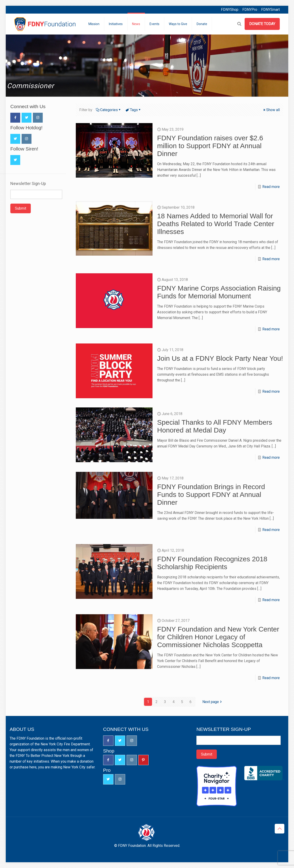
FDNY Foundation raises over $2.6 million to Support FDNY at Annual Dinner (210, 146)
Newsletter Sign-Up (28, 184)
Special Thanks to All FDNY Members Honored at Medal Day (215, 426)
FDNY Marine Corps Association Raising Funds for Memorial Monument (219, 292)
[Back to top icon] (280, 829)
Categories (109, 110)
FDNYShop (230, 10)
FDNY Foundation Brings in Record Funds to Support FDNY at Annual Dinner (211, 495)
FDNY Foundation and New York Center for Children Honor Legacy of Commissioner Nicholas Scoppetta (218, 637)
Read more (271, 187)
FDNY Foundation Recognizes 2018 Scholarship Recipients (212, 563)
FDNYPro (250, 10)
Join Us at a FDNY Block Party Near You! (220, 358)
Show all (271, 110)
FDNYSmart (270, 10)
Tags (134, 110)
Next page (212, 702)
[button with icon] (15, 118)
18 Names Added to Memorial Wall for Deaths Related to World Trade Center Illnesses (216, 224)
